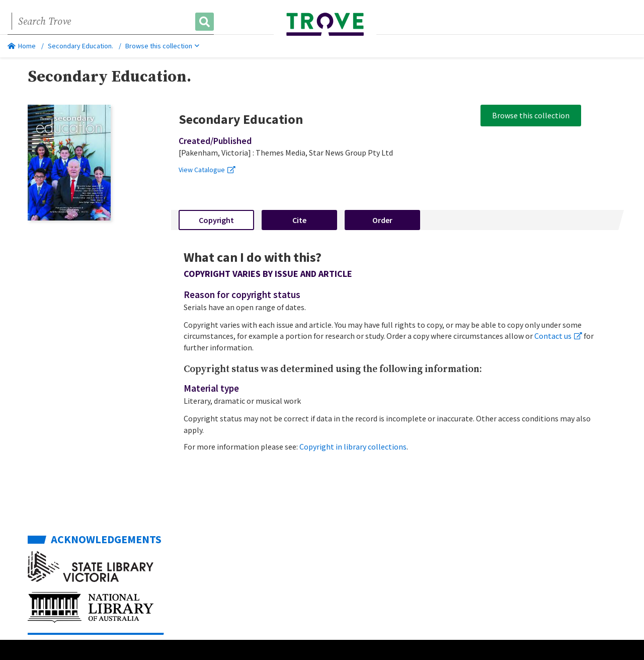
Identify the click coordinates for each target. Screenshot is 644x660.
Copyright (216, 220)
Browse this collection (162, 46)
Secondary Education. (80, 46)
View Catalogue (207, 170)
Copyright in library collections (353, 447)
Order (382, 220)
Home (22, 46)
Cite (299, 220)
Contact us (558, 336)
